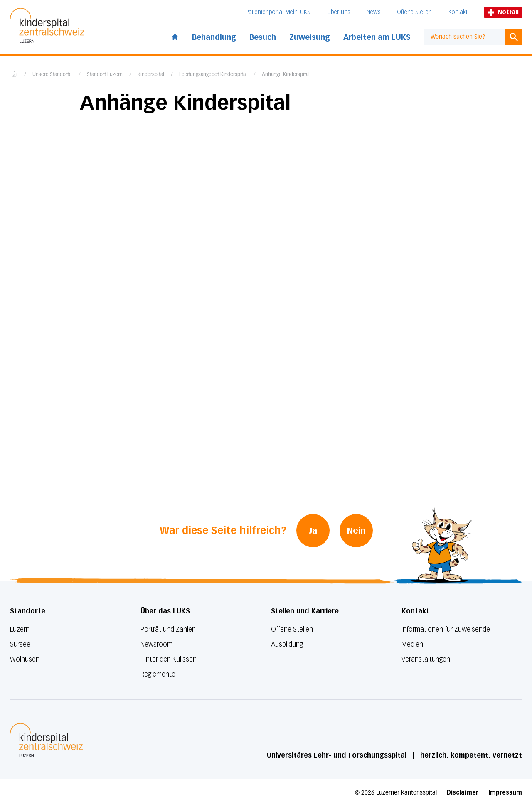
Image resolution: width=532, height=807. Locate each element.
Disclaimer (463, 793)
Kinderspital (151, 75)
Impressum (505, 793)
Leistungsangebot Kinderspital (213, 75)
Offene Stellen (414, 12)
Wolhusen (25, 659)
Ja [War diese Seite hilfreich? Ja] (313, 531)
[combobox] (465, 37)
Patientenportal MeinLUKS (278, 12)
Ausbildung (287, 644)
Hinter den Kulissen (169, 659)
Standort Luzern (105, 75)
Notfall (503, 12)
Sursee (20, 644)
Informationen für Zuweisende (446, 629)
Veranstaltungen (426, 659)
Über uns (339, 12)
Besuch (263, 37)
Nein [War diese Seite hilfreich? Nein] (356, 531)
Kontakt (458, 12)
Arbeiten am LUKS (377, 37)
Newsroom (156, 644)
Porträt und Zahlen (168, 629)
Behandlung (214, 37)
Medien (412, 644)
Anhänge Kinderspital (286, 75)
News (373, 12)
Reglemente (158, 674)
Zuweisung (310, 37)
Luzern (20, 629)
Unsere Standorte (52, 75)
